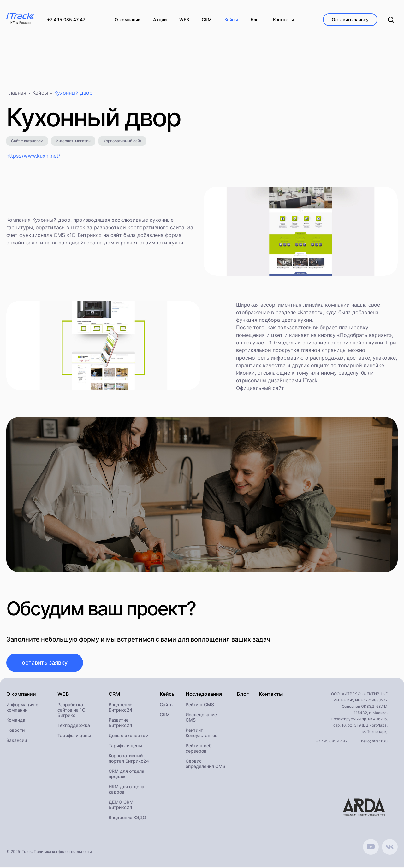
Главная (16, 93)
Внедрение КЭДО (127, 818)
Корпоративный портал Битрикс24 (129, 759)
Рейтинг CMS (200, 705)
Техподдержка (74, 726)
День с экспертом (129, 736)
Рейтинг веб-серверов (199, 749)
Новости (15, 731)
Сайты (167, 705)
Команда (16, 721)
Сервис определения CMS (205, 764)
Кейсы (40, 93)
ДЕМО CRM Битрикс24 (121, 805)
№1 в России (21, 23)
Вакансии (17, 741)
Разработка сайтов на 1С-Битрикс (72, 710)
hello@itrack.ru (374, 742)
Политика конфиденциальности (63, 852)
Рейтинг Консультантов (202, 733)
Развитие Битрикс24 (120, 723)
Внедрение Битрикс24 (120, 708)
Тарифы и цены (74, 736)
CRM (165, 715)
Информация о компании (22, 708)
